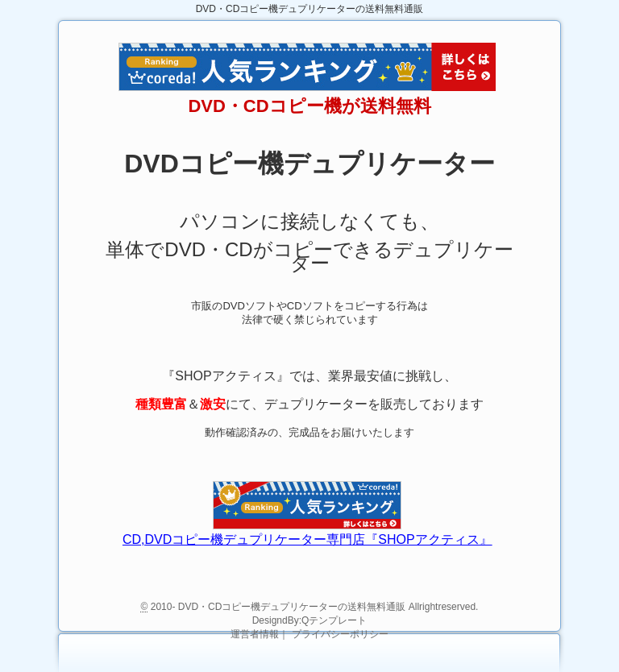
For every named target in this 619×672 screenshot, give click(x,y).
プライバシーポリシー (340, 634)
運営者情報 (255, 634)
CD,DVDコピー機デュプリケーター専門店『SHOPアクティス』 (307, 539)
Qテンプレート (334, 620)
